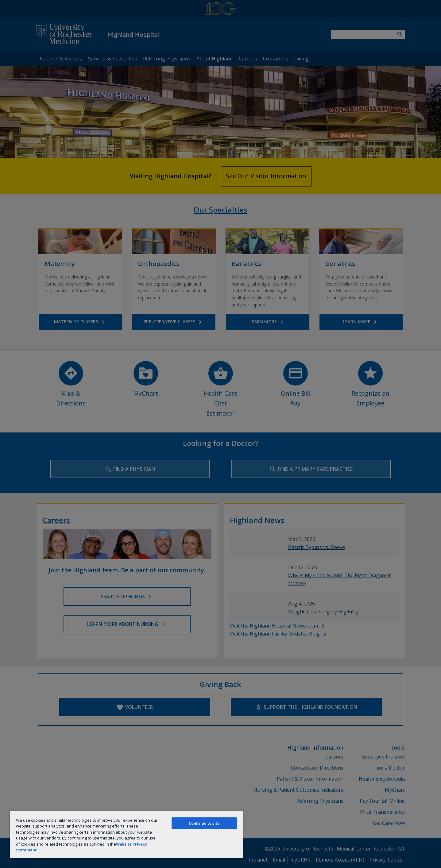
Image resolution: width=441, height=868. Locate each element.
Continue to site (204, 823)
